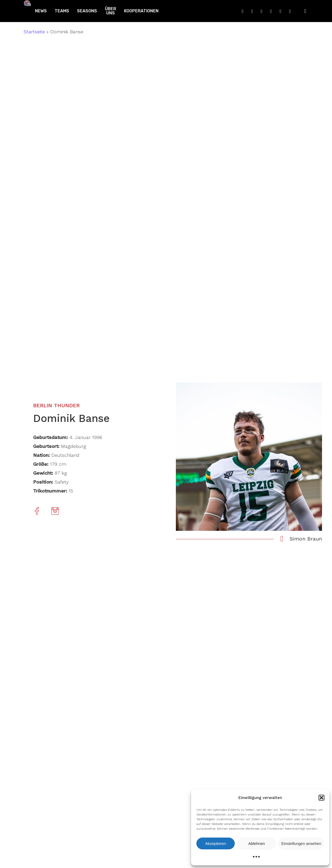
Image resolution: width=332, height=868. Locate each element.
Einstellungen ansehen (301, 843)
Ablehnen (256, 843)
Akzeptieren (215, 843)
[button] (321, 798)
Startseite (34, 32)
